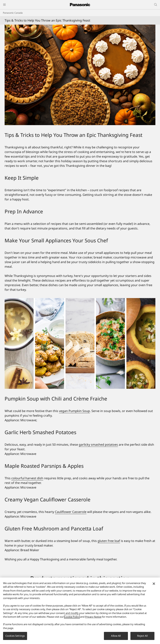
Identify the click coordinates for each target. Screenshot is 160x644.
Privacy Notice (93, 617)
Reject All (142, 636)
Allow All (116, 636)
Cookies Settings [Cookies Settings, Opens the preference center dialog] (15, 636)
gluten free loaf (109, 541)
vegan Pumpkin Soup (74, 411)
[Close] (154, 584)
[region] (80, 611)
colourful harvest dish (27, 478)
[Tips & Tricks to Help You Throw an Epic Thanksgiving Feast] (80, 75)
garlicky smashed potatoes (98, 445)
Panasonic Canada (13, 13)
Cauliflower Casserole (71, 512)
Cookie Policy (72, 617)
